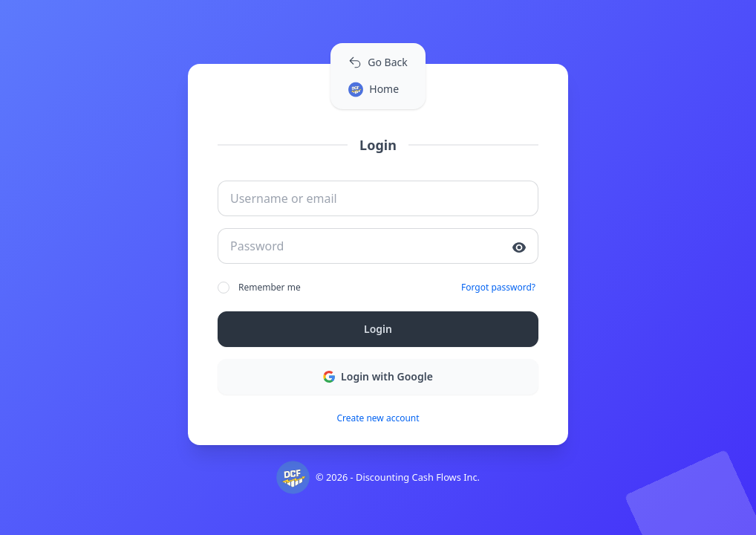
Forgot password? (498, 288)
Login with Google (378, 376)
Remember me (259, 288)
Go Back (378, 62)
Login (378, 329)
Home (374, 90)
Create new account (378, 418)
